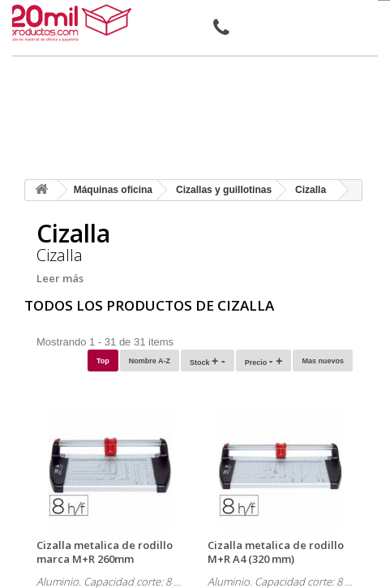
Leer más (60, 278)
